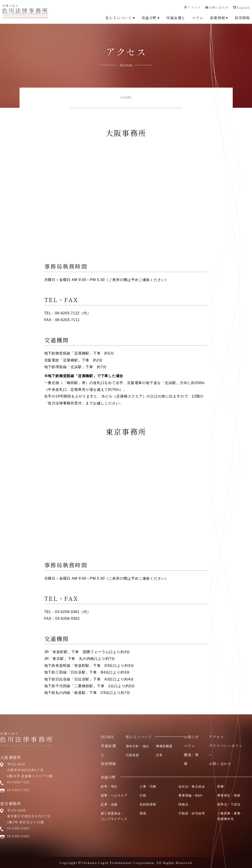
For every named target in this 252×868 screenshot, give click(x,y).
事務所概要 (164, 746)
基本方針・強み (138, 746)
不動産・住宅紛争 (192, 813)
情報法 (183, 804)
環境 (143, 813)
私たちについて (120, 18)
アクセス (193, 7)
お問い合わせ (217, 7)
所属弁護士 (176, 18)
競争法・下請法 (229, 804)
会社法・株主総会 (192, 786)
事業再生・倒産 (229, 795)
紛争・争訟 (109, 786)
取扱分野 (151, 18)
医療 (221, 786)
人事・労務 (148, 786)
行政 (143, 795)
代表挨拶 (133, 755)
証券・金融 (109, 804)
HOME (126, 98)
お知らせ (191, 737)
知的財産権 (148, 804)
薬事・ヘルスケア (114, 795)
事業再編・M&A (190, 795)
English (241, 7)
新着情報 (219, 18)
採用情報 (242, 18)
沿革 (159, 755)
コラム (197, 18)
